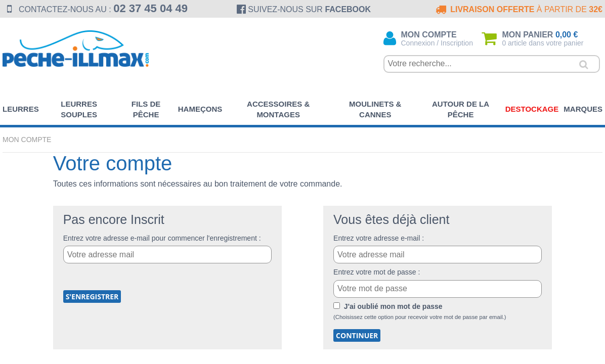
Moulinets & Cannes (375, 109)
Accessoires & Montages (278, 109)
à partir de (518, 9)
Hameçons (200, 109)
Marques (583, 109)
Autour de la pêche (461, 109)
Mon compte (27, 140)
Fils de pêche (146, 109)
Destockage (532, 109)
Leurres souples (79, 109)
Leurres (21, 109)
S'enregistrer (92, 297)
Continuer (357, 335)
